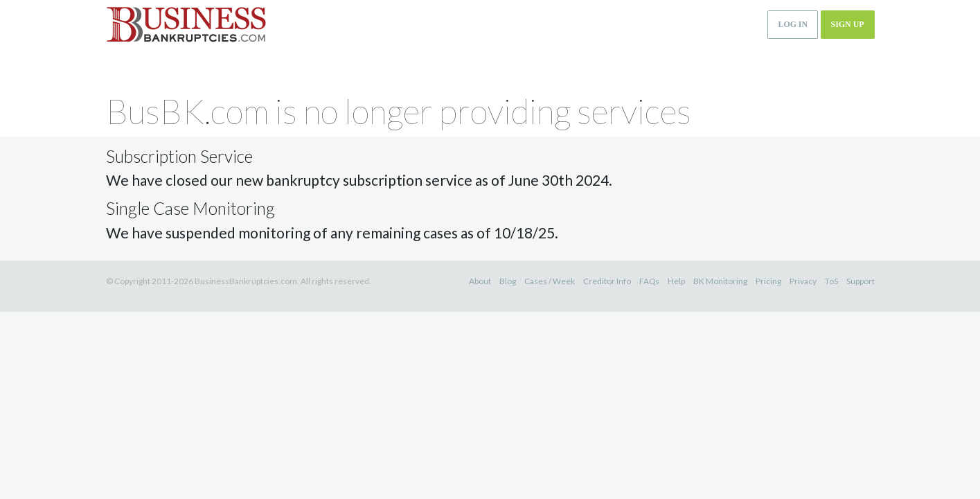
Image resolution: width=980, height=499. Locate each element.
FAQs (649, 281)
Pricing (768, 281)
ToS (831, 281)
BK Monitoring (720, 281)
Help (676, 281)
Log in (793, 24)
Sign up (848, 24)
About (480, 281)
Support (861, 281)
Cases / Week (550, 281)
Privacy (803, 281)
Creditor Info (607, 281)
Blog (508, 281)
